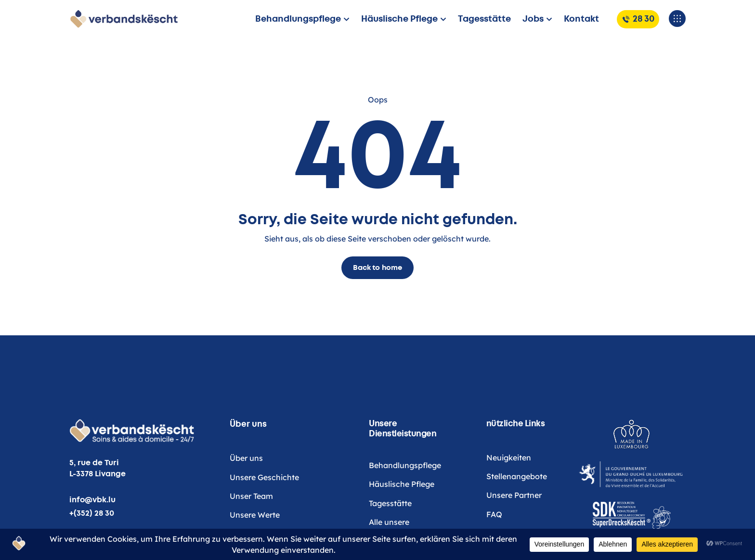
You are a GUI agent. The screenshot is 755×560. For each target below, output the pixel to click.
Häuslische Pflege (402, 502)
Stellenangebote (517, 496)
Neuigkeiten (509, 478)
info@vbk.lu (92, 500)
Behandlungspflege (405, 484)
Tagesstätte (390, 522)
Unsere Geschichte (264, 502)
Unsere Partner (514, 516)
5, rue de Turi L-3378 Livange (98, 468)
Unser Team (251, 521)
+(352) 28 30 (92, 513)
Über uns (246, 483)
